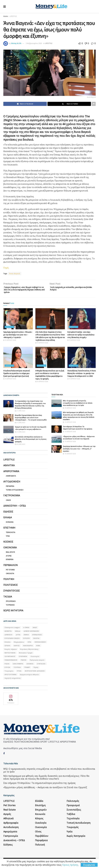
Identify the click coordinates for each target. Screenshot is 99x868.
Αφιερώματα (11, 478)
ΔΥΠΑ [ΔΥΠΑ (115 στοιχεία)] (18, 636)
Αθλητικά (9, 467)
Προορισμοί (11, 603)
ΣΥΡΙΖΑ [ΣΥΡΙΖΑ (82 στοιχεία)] (7, 669)
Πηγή (6, 268)
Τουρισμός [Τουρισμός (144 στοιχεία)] (9, 673)
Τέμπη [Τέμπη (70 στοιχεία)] (36, 669)
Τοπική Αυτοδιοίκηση (15, 492)
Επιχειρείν (10, 561)
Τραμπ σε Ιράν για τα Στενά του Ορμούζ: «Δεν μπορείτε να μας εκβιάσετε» (31, 430)
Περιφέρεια (10, 488)
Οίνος (8, 502)
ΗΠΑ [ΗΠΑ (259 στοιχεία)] (29, 644)
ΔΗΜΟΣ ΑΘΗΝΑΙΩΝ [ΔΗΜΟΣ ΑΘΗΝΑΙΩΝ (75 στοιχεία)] (31, 633)
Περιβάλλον (11, 567)
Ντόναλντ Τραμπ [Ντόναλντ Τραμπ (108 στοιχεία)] (26, 654)
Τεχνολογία (11, 534)
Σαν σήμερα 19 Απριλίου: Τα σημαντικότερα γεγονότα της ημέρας (78, 429)
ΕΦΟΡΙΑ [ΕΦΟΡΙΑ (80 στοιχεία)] (36, 640)
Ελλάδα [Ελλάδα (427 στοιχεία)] (8, 644)
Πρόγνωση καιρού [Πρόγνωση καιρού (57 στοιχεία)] (37, 662)
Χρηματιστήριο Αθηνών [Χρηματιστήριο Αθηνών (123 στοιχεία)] (29, 676)
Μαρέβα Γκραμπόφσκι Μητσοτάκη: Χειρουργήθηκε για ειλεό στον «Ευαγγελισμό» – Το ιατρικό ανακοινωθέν (31, 419)
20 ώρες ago (20, 446)
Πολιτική (9, 581)
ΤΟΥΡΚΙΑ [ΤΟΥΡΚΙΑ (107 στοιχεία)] (17, 669)
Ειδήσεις (8, 513)
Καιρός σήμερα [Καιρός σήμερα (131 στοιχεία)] (11, 651)
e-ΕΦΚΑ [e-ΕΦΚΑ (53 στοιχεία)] (26, 629)
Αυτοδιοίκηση (12, 483)
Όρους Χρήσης (70, 865)
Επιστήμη (9, 529)
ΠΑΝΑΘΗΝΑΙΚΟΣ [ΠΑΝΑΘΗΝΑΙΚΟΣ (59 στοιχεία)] (11, 662)
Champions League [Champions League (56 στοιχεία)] (12, 629)
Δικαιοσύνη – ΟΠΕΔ (15, 507)
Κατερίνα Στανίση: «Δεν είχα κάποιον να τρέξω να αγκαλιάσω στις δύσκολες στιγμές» (81, 336)
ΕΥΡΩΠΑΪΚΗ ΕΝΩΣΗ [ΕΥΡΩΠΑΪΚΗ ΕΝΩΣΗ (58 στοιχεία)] (12, 640)
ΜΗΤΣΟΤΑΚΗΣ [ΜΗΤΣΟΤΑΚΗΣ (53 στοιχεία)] (10, 654)
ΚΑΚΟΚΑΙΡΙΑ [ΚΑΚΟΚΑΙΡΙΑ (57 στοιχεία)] (28, 647)
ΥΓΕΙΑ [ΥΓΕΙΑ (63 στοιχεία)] (19, 673)
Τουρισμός (10, 607)
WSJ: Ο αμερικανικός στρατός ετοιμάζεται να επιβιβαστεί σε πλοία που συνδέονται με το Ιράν (78, 405)
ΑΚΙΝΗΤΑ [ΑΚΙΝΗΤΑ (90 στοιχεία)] (8, 633)
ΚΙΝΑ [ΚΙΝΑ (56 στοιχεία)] (38, 647)
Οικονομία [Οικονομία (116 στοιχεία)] (35, 658)
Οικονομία (10, 549)
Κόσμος (8, 543)
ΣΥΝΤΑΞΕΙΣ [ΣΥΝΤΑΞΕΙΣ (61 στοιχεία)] (41, 665)
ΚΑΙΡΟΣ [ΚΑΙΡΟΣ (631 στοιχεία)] (17, 647)
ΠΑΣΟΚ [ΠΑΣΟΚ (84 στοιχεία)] (24, 662)
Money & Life (16, 43)
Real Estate (10, 554)
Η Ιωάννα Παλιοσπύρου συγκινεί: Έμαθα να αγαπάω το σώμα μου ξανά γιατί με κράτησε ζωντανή (17, 375)
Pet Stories (10, 572)
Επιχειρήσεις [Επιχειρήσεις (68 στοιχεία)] (19, 644)
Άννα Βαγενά (15, 274)
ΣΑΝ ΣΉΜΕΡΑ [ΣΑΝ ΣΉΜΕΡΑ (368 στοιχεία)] (18, 665)
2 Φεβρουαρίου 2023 (34, 43)
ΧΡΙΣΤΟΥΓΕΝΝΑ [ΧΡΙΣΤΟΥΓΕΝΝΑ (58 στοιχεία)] (11, 676)
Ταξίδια (8, 598)
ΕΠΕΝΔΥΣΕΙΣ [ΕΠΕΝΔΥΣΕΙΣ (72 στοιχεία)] (37, 636)
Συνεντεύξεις (12, 592)
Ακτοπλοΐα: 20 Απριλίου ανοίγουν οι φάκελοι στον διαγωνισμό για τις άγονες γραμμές (31, 441)
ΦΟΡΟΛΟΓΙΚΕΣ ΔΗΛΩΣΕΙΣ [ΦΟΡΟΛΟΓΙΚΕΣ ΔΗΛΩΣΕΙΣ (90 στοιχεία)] (35, 673)
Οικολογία (10, 575)
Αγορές (9, 558)
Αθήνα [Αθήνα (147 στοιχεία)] (18, 633)
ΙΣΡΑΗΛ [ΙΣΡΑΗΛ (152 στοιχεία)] (7, 647)
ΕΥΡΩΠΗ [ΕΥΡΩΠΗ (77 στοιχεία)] (26, 640)
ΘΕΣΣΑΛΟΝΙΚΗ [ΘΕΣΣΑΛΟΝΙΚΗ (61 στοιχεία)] (40, 644)
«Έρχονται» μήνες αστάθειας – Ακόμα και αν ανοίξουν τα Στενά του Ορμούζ (79, 439)
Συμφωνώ (89, 865)
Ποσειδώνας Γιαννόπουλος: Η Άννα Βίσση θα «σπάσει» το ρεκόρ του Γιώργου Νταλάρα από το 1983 (82, 375)
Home (6, 16)
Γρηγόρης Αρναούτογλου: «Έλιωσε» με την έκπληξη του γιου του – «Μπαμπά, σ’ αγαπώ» (18, 336)
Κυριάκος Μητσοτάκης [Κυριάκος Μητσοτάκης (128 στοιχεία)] (29, 651)
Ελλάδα (8, 519)
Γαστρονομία (12, 497)
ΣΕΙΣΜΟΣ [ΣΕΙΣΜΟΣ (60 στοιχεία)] (30, 665)
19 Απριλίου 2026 (10, 342)
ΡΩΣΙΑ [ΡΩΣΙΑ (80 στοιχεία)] (7, 665)
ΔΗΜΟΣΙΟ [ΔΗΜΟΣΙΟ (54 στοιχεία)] (8, 636)
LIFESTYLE (13, 16)
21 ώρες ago (20, 412)
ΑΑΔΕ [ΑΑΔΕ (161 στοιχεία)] (35, 629)
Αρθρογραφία (11, 473)
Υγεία (8, 538)
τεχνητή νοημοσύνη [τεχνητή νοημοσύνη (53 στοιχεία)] (13, 680)
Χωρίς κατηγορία (13, 612)
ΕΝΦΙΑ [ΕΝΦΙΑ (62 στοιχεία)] (26, 636)
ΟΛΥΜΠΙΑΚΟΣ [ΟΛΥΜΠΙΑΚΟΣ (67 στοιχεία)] (10, 658)
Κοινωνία (10, 524)
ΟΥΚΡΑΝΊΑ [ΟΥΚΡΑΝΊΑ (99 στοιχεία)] (23, 658)
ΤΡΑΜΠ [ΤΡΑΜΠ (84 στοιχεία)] (27, 669)
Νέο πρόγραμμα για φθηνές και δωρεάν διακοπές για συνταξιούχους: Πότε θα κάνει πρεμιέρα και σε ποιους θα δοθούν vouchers (79, 418)
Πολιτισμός (11, 587)
